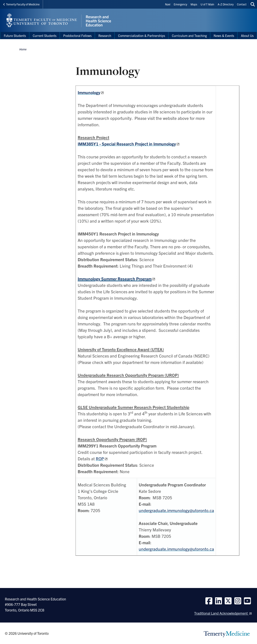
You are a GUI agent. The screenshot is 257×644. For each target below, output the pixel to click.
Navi (168, 4)
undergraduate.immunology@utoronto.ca (176, 510)
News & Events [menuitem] (224, 36)
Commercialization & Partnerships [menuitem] (142, 36)
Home (23, 49)
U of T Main (207, 4)
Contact (242, 4)
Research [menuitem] (105, 36)
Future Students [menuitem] (15, 36)
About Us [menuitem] (247, 36)
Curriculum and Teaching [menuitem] (189, 36)
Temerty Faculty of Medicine (21, 4)
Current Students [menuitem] (45, 36)
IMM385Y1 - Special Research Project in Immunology (127, 144)
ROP (100, 459)
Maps (194, 4)
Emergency (180, 4)
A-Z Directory (226, 4)
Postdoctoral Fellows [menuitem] (77, 36)
